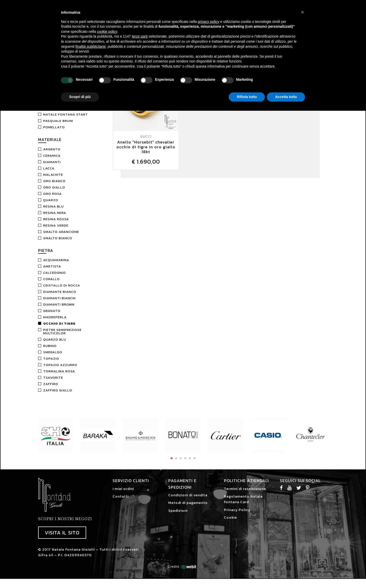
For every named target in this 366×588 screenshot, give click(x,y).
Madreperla (55, 322)
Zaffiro (51, 388)
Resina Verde (56, 230)
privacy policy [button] (209, 22)
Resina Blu (54, 211)
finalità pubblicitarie (91, 46)
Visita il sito (62, 537)
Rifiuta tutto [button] (247, 97)
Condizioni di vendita (188, 500)
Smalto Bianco (58, 243)
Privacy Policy (237, 514)
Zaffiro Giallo (58, 395)
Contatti (121, 501)
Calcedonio (55, 277)
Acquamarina (56, 265)
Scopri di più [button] (80, 97)
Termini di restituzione (245, 493)
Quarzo (51, 205)
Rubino (50, 350)
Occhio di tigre (59, 328)
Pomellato (54, 132)
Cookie (230, 522)
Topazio (51, 363)
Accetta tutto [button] (286, 97)
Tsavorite (53, 382)
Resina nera (55, 217)
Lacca (49, 173)
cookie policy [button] (107, 31)
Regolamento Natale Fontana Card (243, 504)
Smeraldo (53, 357)
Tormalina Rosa (59, 376)
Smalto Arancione (61, 236)
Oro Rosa (52, 198)
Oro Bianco (54, 186)
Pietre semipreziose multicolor (62, 336)
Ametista (52, 271)
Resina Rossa (56, 224)
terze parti (140, 36)
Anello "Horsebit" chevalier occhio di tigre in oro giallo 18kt (146, 152)
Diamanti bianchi (59, 303)
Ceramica (52, 160)
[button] (302, 12)
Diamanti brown (59, 309)
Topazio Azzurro (60, 369)
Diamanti (52, 166)
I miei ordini (123, 493)
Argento (52, 154)
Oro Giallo (54, 192)
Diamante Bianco (60, 296)
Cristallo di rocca (62, 290)
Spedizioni (178, 515)
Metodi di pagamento (188, 507)
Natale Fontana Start (66, 119)
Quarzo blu (55, 344)
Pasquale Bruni (58, 125)
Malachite (53, 179)
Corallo (51, 284)
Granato (52, 315)
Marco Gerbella (59, 113)
